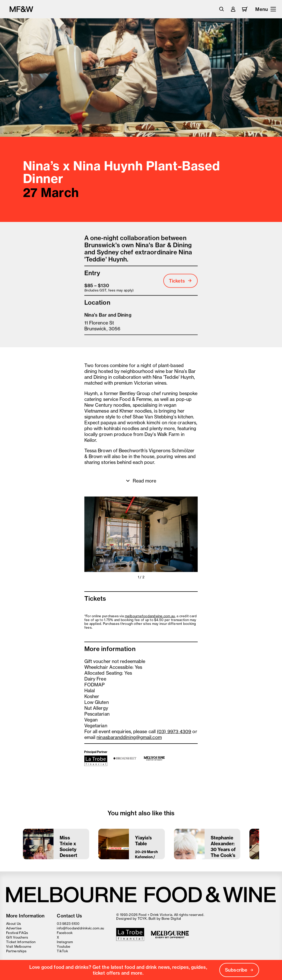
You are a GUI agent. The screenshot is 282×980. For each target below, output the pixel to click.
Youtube (64, 946)
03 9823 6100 (68, 924)
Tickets (181, 282)
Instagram (65, 942)
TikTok (62, 951)
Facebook (65, 933)
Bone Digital (171, 918)
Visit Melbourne (19, 946)
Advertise (14, 928)
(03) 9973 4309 (174, 732)
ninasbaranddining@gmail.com (129, 738)
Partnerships (16, 951)
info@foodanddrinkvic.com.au (80, 928)
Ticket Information (21, 942)
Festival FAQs (17, 933)
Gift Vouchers (17, 937)
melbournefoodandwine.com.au (150, 617)
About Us (14, 924)
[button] (113, 535)
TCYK (142, 918)
